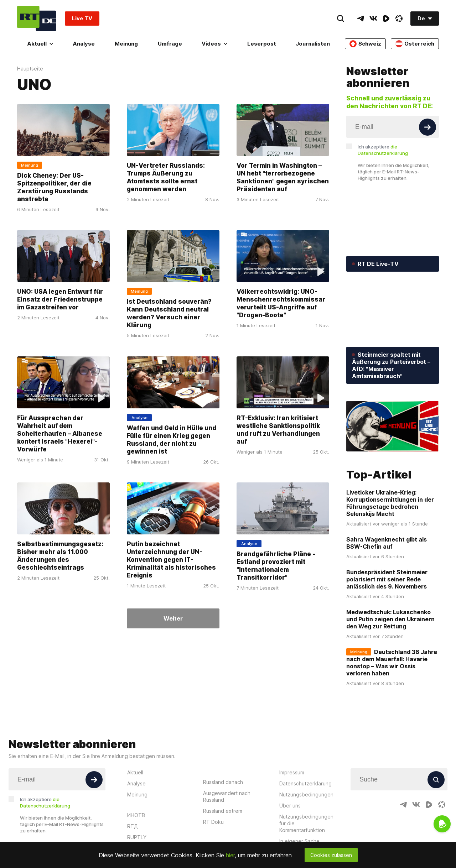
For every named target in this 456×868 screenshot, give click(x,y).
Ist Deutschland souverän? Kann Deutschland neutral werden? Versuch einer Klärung (169, 314)
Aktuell (40, 44)
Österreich (415, 44)
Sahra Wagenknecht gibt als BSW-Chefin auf (387, 543)
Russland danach (223, 782)
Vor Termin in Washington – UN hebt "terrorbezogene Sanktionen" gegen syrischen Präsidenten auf (283, 177)
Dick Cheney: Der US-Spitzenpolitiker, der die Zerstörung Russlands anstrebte (54, 187)
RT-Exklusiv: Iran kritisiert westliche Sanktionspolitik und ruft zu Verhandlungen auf (278, 430)
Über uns (290, 806)
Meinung (126, 44)
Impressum (292, 772)
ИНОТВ (136, 815)
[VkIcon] (373, 19)
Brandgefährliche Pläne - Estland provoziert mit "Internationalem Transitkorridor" (276, 566)
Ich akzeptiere (383, 150)
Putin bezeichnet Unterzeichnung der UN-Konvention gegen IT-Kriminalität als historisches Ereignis (171, 560)
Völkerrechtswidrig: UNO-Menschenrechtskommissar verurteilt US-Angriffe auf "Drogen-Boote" (281, 304)
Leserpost (262, 44)
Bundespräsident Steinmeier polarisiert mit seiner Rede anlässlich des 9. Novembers (387, 579)
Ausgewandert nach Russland (227, 796)
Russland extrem (223, 811)
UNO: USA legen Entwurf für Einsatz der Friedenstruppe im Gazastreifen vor (60, 300)
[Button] (427, 127)
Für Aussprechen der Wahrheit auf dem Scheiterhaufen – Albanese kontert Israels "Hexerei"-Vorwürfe (60, 434)
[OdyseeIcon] (399, 19)
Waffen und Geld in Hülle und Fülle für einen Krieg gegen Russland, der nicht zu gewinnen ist (172, 440)
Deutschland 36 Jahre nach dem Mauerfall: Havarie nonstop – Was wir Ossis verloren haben (392, 663)
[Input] (393, 127)
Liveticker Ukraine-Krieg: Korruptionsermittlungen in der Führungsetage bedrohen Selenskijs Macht (390, 503)
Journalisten (313, 44)
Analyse (84, 44)
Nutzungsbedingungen (306, 794)
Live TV (82, 18)
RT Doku (213, 822)
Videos (214, 44)
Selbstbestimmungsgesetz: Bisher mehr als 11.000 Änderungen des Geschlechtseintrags (60, 556)
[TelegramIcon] (361, 19)
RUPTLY (137, 837)
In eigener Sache (299, 841)
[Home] (37, 18)
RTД (133, 826)
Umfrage (170, 44)
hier (230, 855)
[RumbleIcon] (386, 19)
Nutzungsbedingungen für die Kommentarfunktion (306, 823)
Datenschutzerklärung (305, 783)
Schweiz (365, 44)
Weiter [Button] (173, 618)
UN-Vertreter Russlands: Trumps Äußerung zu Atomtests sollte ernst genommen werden (166, 177)
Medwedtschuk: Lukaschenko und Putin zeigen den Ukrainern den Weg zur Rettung (390, 619)
